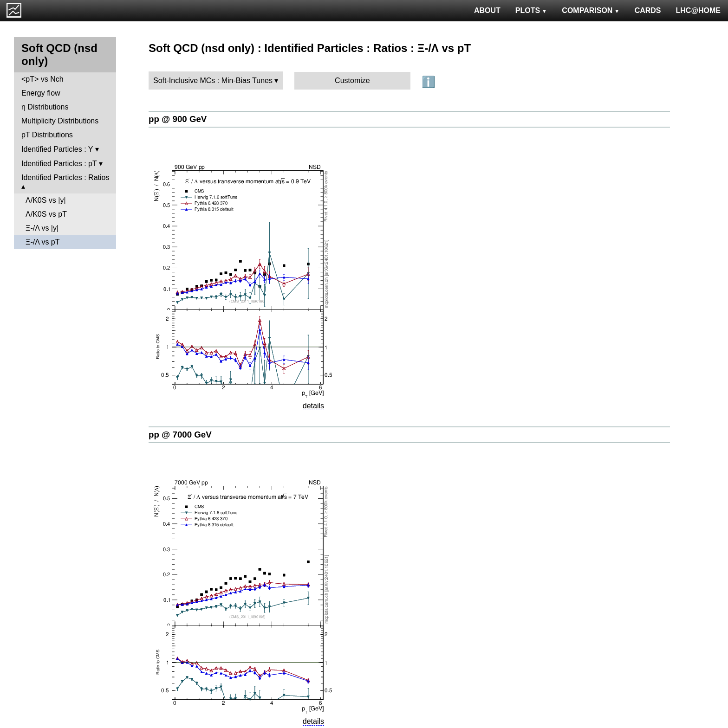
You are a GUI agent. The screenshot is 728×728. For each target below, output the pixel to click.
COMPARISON (591, 10)
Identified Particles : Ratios (65, 177)
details (313, 406)
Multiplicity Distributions (60, 121)
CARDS (648, 10)
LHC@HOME (698, 10)
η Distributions (45, 107)
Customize (352, 81)
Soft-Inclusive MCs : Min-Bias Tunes (213, 81)
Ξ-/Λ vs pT (43, 242)
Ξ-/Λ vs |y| (42, 228)
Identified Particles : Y (57, 149)
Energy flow (41, 93)
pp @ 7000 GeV (180, 435)
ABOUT (487, 10)
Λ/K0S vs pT (46, 214)
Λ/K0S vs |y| (46, 200)
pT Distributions (47, 135)
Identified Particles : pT (59, 164)
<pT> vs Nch (42, 79)
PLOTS (531, 10)
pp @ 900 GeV (178, 119)
